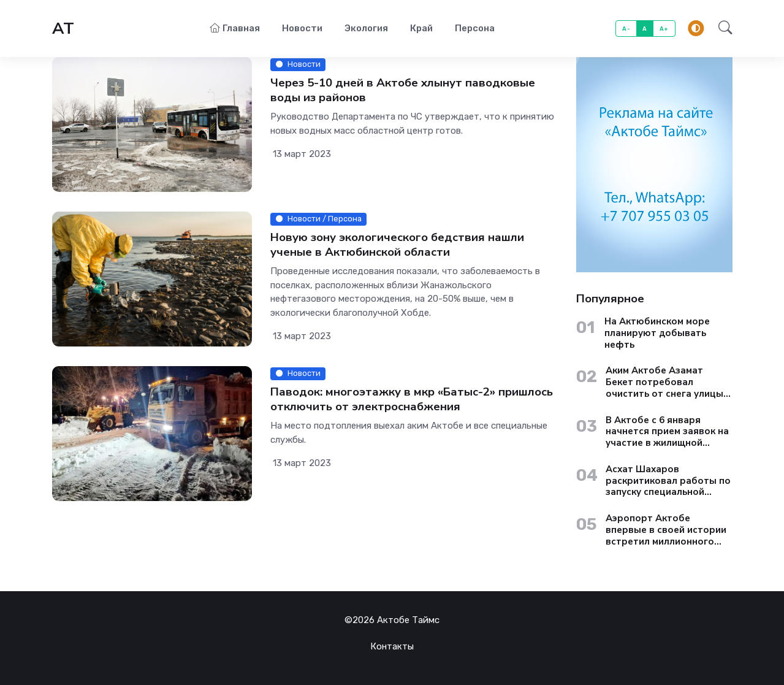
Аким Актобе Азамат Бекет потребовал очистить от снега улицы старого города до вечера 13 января (669, 382)
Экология (366, 28)
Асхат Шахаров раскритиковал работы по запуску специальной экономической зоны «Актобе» (668, 481)
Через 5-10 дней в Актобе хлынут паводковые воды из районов (403, 90)
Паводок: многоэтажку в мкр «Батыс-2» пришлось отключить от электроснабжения (412, 400)
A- (626, 29)
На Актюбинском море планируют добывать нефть (657, 333)
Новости (302, 28)
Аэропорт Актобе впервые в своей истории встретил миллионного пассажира (666, 530)
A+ (664, 29)
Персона (475, 28)
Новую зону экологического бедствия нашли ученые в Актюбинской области (397, 245)
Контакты (392, 646)
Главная (235, 28)
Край (421, 28)
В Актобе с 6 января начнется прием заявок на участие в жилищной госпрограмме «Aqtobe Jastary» (667, 432)
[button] (722, 29)
